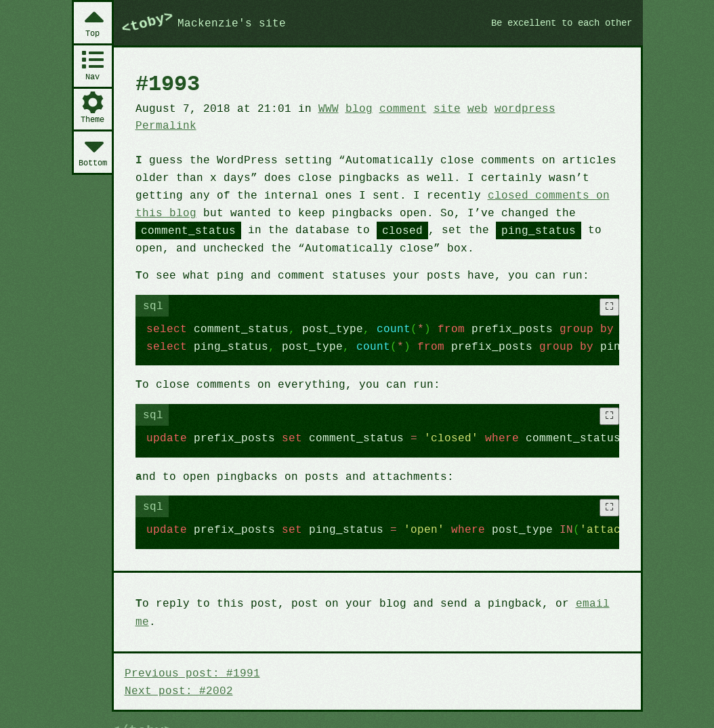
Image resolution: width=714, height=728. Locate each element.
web (464, 108)
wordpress (509, 108)
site (434, 108)
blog (350, 108)
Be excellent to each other (556, 22)
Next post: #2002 (177, 669)
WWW (321, 108)
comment (392, 108)
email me (584, 600)
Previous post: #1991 (190, 652)
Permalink (165, 125)
